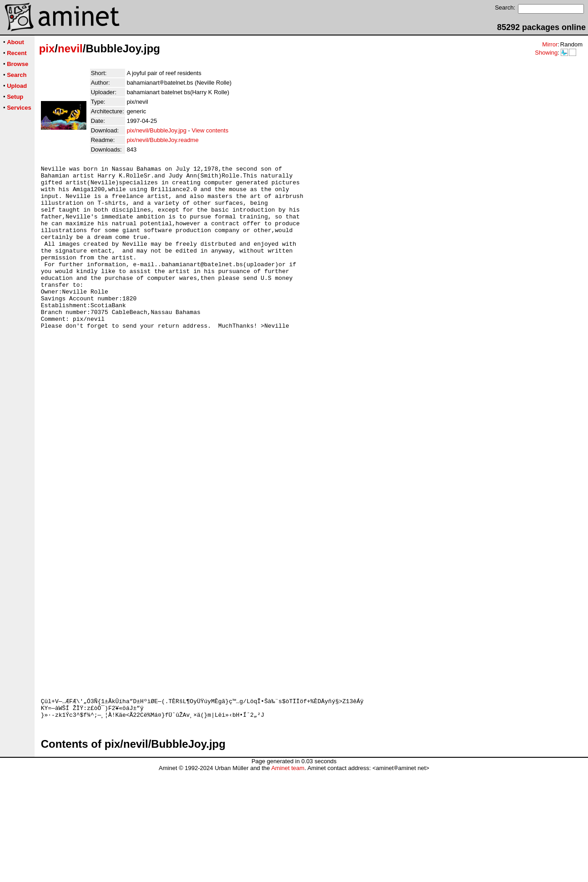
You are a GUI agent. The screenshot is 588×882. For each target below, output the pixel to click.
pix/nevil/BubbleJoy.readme (163, 140)
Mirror (550, 44)
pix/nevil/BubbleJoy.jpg (157, 130)
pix (47, 48)
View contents (210, 130)
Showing (546, 53)
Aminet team (288, 879)
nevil (70, 48)
